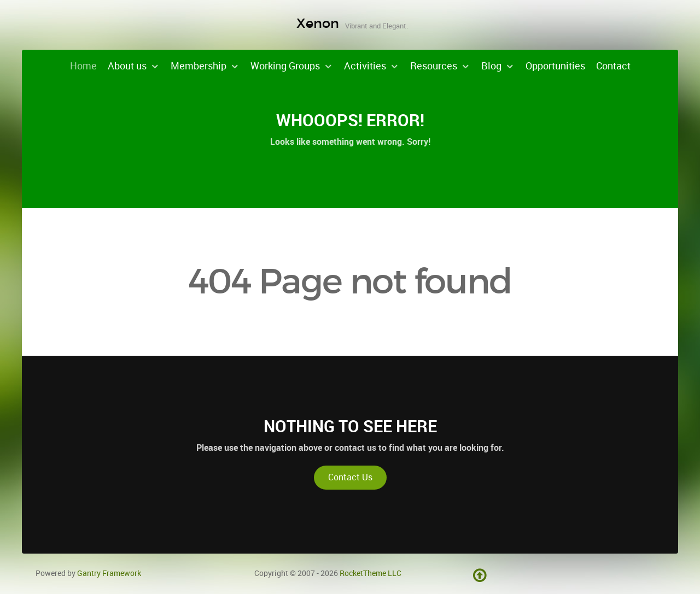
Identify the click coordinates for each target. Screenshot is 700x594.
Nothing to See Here (350, 426)
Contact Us (350, 477)
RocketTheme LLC (371, 573)
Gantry (109, 573)
